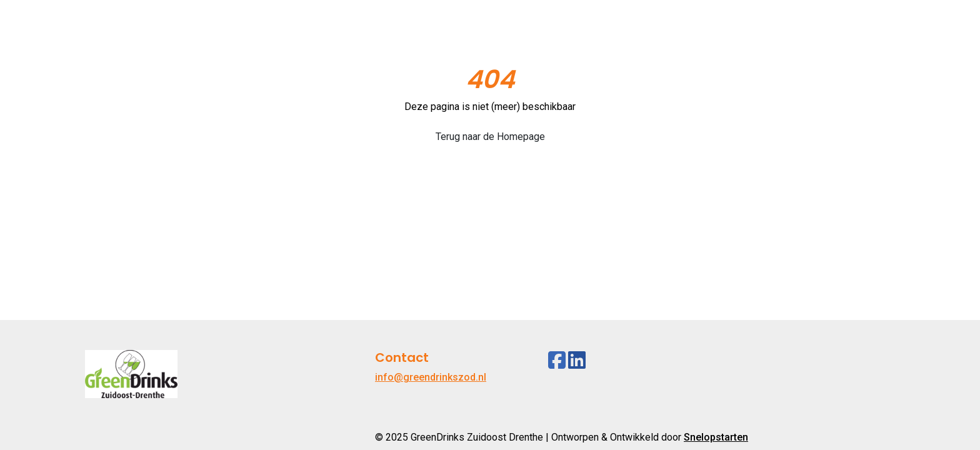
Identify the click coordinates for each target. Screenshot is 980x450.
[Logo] (131, 32)
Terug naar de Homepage (490, 137)
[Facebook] (557, 360)
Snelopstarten (716, 437)
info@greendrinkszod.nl (431, 377)
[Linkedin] (577, 360)
